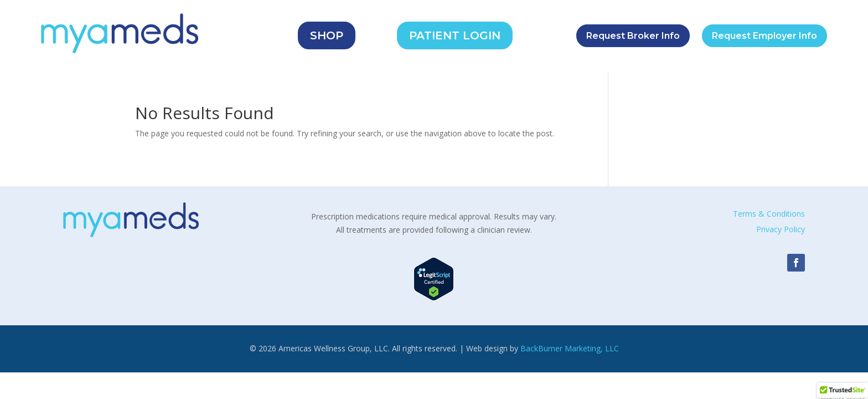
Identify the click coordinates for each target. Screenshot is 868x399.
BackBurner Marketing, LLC (570, 348)
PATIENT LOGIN (455, 35)
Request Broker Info (633, 36)
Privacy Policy (781, 229)
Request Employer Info (764, 36)
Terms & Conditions (769, 214)
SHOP (327, 35)
